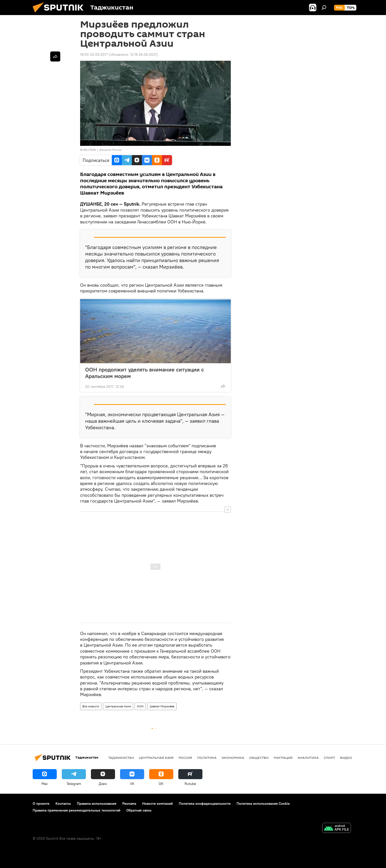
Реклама (129, 803)
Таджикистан (121, 758)
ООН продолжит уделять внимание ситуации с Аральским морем (145, 373)
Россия (185, 758)
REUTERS (90, 150)
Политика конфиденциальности (205, 803)
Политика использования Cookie (263, 803)
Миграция (283, 758)
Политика (207, 758)
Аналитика (308, 758)
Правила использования (97, 803)
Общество (259, 758)
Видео (346, 758)
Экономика (233, 758)
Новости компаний (157, 803)
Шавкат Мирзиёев (162, 706)
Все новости (91, 706)
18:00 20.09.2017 (94, 54)
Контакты (63, 803)
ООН (140, 706)
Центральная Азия (118, 706)
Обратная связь (139, 810)
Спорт (329, 758)
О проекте (41, 803)
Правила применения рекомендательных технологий (76, 810)
